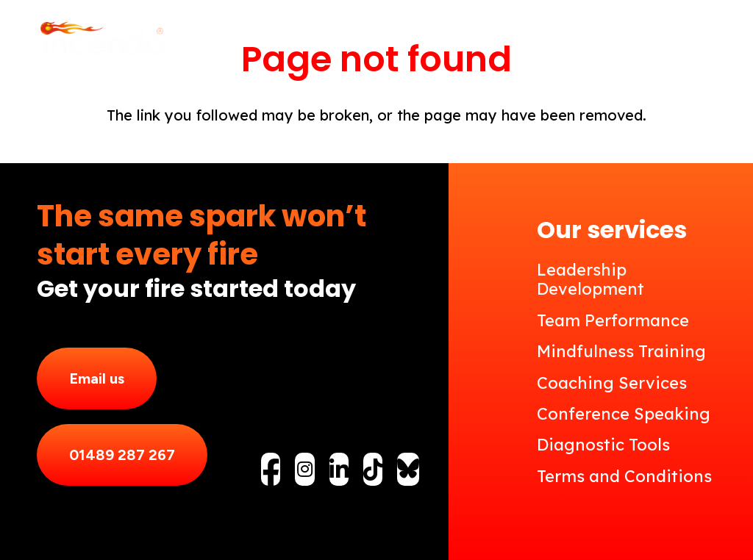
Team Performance (613, 320)
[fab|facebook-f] (271, 473)
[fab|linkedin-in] (339, 470)
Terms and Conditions (624, 476)
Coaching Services (612, 383)
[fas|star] (408, 468)
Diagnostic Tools (603, 445)
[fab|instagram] (305, 469)
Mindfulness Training (621, 351)
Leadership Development (590, 279)
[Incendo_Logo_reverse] (101, 40)
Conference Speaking (624, 414)
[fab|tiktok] (373, 470)
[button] (704, 40)
